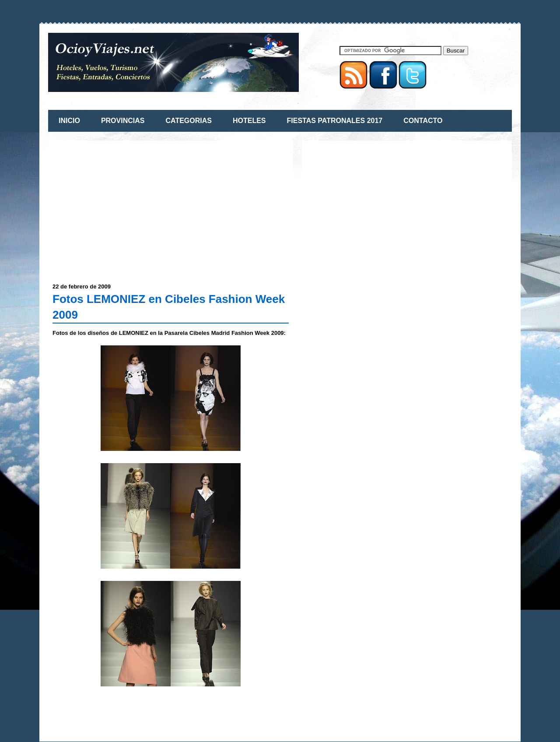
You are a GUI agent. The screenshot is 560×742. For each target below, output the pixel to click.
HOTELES (249, 121)
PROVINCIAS (123, 121)
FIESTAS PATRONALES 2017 (335, 121)
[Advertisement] (126, 206)
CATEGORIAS (188, 121)
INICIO (69, 121)
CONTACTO (423, 121)
